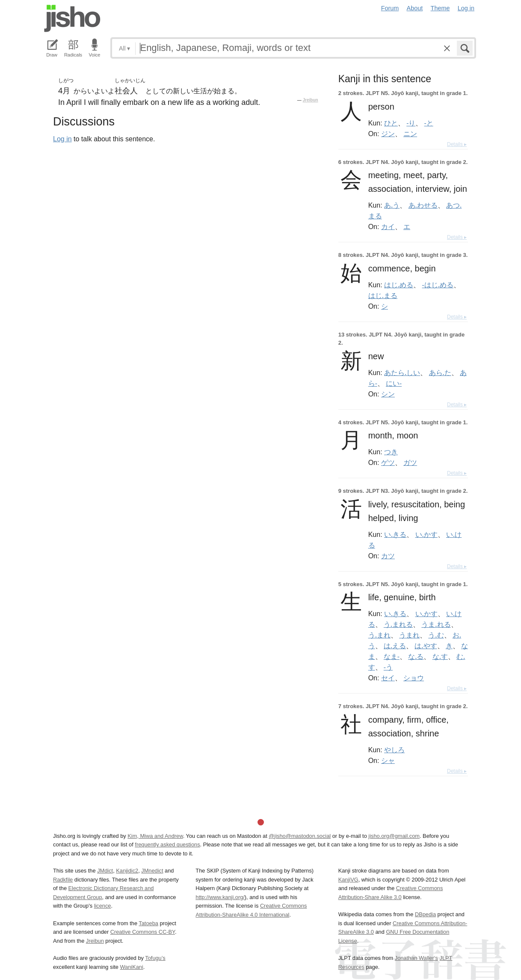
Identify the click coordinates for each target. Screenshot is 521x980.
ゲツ (388, 462)
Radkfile (63, 880)
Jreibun (311, 100)
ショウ (414, 678)
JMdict (105, 871)
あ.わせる (423, 205)
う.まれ (379, 635)
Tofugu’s (155, 958)
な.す (440, 656)
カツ (388, 556)
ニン (410, 134)
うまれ (409, 635)
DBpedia (425, 914)
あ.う (392, 205)
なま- (392, 656)
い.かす (426, 534)
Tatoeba (148, 923)
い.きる (395, 534)
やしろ (394, 750)
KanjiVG (348, 880)
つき (391, 452)
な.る (416, 656)
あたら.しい (402, 372)
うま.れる (436, 624)
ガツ (410, 462)
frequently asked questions (167, 844)
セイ (388, 678)
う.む (436, 635)
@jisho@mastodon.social (300, 836)
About (415, 8)
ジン (388, 134)
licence (103, 906)
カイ (388, 226)
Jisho (72, 18)
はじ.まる (383, 295)
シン (388, 394)
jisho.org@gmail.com (394, 836)
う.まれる (398, 624)
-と (429, 123)
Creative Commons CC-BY (143, 932)
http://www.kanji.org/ (220, 897)
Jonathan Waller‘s (416, 958)
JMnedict (152, 871)
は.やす (426, 646)
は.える (395, 646)
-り (411, 123)
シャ (388, 760)
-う (388, 667)
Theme (440, 8)
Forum (390, 8)
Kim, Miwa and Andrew (155, 836)
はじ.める (399, 285)
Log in (466, 8)
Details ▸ (457, 144)
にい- (394, 383)
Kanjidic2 (127, 871)
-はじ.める (438, 285)
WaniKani (132, 967)
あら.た (440, 372)
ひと (391, 123)
